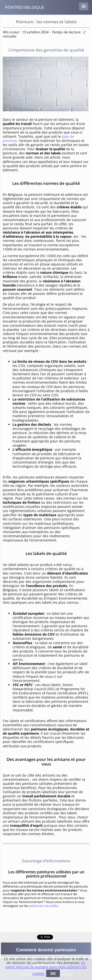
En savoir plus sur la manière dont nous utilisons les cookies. (46, 968)
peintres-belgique (25, 7)
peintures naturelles (44, 906)
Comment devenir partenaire (46, 950)
